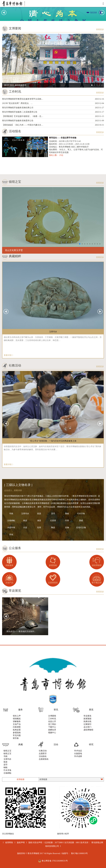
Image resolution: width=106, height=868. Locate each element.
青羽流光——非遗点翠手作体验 (63, 138)
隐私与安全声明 (35, 843)
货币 (53, 514)
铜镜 (67, 514)
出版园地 (78, 754)
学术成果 (78, 756)
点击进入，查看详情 (13, 490)
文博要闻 (52, 716)
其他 (11, 535)
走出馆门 (87, 727)
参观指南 (53, 565)
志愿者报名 (53, 583)
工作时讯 (52, 719)
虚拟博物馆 (97, 565)
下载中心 (52, 727)
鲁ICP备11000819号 (79, 853)
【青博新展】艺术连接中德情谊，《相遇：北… (53, 116)
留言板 (16, 738)
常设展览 (87, 716)
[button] (102, 13)
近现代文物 (81, 528)
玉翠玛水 (25, 514)
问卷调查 (17, 727)
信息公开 (52, 721)
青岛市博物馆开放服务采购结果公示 (53, 108)
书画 (11, 514)
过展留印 (87, 724)
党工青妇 (52, 724)
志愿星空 (43, 754)
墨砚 (81, 521)
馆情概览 (17, 719)
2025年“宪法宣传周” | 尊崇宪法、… (53, 103)
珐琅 (39, 528)
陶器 (53, 528)
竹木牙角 (81, 514)
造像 (67, 528)
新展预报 (87, 719)
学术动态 (78, 751)
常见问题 (17, 735)
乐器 (25, 528)
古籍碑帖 (11, 521)
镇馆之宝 (7, 751)
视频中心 (52, 733)
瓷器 (39, 514)
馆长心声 (17, 716)
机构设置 (17, 730)
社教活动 (43, 751)
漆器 (39, 521)
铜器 (25, 521)
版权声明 (21, 843)
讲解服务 (9, 565)
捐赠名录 (52, 730)
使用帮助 (9, 843)
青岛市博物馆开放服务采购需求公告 (53, 121)
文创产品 (9, 583)
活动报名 (43, 756)
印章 (67, 521)
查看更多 (100, 30)
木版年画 (11, 528)
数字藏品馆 (97, 583)
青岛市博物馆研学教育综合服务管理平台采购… (53, 99)
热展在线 (87, 721)
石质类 (53, 521)
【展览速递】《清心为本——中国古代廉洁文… (53, 125)
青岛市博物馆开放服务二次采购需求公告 (53, 112)
